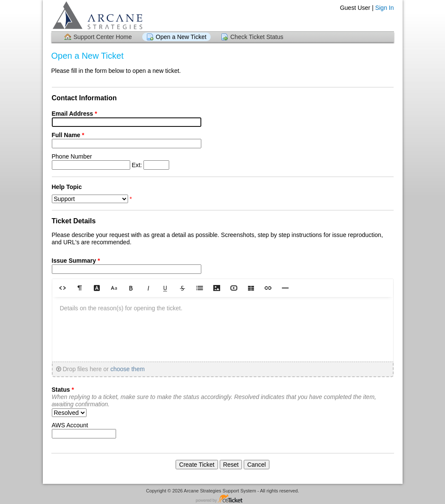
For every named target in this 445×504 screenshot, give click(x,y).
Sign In (385, 8)
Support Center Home (103, 37)
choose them (128, 369)
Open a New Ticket (181, 37)
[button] (63, 288)
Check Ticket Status (257, 37)
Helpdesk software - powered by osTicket (223, 499)
